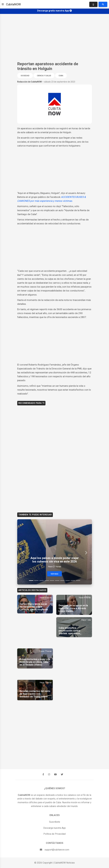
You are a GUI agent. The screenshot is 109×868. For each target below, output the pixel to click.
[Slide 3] (42, 581)
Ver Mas (55, 574)
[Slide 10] (78, 581)
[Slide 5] (52, 581)
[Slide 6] (57, 581)
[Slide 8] (68, 581)
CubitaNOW (13, 4)
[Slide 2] (36, 581)
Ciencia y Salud (44, 76)
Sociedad (25, 76)
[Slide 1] (31, 581)
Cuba (61, 76)
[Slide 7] (62, 581)
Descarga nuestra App (55, 828)
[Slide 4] (47, 581)
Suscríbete (55, 822)
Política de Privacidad (55, 834)
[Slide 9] (73, 581)
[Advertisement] (55, 38)
